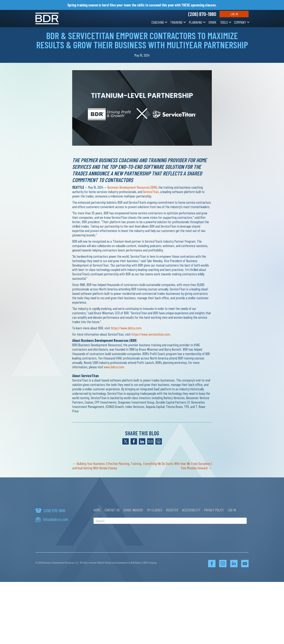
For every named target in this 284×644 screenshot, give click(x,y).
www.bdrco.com (114, 367)
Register (172, 510)
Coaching (158, 22)
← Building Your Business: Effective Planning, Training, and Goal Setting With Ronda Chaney (107, 466)
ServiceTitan (151, 192)
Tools (224, 22)
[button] (166, 22)
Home (97, 510)
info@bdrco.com (56, 519)
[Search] (170, 521)
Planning (195, 22)
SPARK (212, 22)
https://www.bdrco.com (126, 328)
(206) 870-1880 (202, 14)
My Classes (155, 510)
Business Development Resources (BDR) (132, 187)
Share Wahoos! (133, 510)
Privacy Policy (214, 510)
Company (240, 22)
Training (176, 22)
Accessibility (191, 510)
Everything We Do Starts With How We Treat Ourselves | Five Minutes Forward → (178, 466)
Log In (234, 14)
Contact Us (112, 510)
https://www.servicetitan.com (151, 334)
